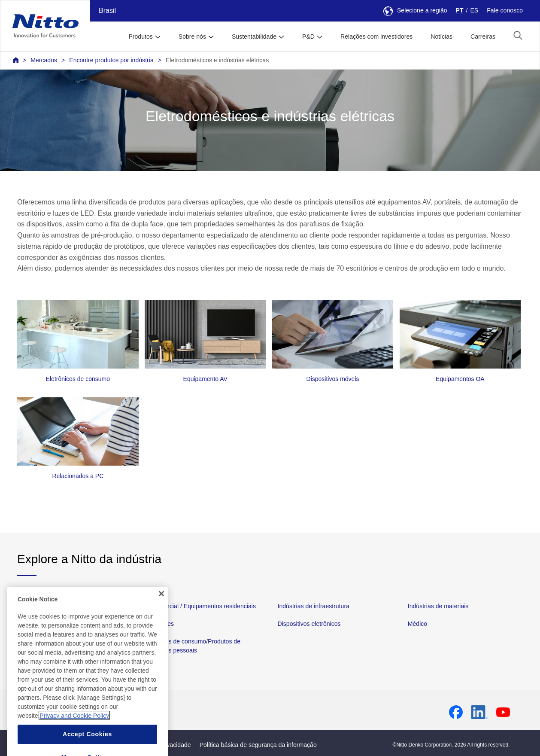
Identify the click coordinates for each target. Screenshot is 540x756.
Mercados (44, 60)
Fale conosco (505, 10)
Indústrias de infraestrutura (314, 606)
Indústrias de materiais (438, 606)
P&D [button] (308, 37)
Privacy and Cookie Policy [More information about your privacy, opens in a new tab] (74, 730)
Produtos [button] (140, 37)
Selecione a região (415, 10)
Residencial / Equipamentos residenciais (202, 606)
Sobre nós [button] (192, 37)
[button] (518, 35)
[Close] (161, 608)
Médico (417, 624)
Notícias (441, 37)
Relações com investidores (376, 37)
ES (474, 10)
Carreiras (483, 37)
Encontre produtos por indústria (111, 60)
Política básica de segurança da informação (258, 745)
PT (460, 10)
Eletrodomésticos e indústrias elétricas (217, 60)
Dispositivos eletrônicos (309, 624)
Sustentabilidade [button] (254, 37)
